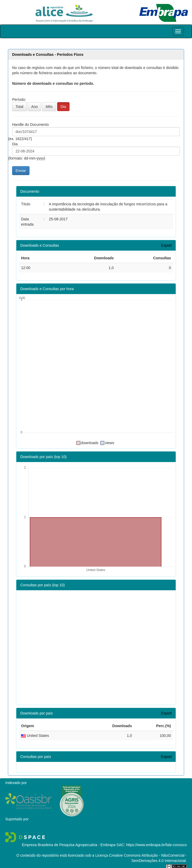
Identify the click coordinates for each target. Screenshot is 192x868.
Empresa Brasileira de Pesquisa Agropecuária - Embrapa (69, 845)
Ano (34, 107)
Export (166, 245)
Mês (49, 107)
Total (19, 107)
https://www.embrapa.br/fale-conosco (156, 845)
